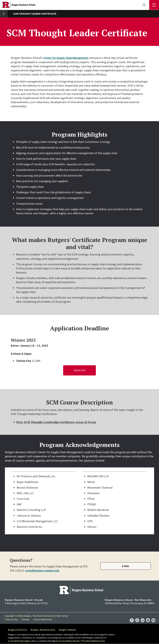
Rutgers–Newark (69, 630)
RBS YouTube (153, 617)
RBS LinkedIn (143, 617)
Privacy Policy (12, 620)
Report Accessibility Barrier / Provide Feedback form (78, 641)
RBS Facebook (132, 617)
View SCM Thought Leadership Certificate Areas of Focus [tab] (56, 422)
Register (80, 370)
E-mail (126, 566)
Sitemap (26, 620)
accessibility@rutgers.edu (21, 641)
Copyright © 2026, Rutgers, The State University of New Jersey (36, 616)
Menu (154, 5)
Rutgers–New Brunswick (44, 630)
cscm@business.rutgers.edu (43, 571)
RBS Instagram (137, 617)
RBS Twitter (148, 617)
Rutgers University (17, 630)
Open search (144, 5)
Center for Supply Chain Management (67, 58)
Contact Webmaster (43, 620)
